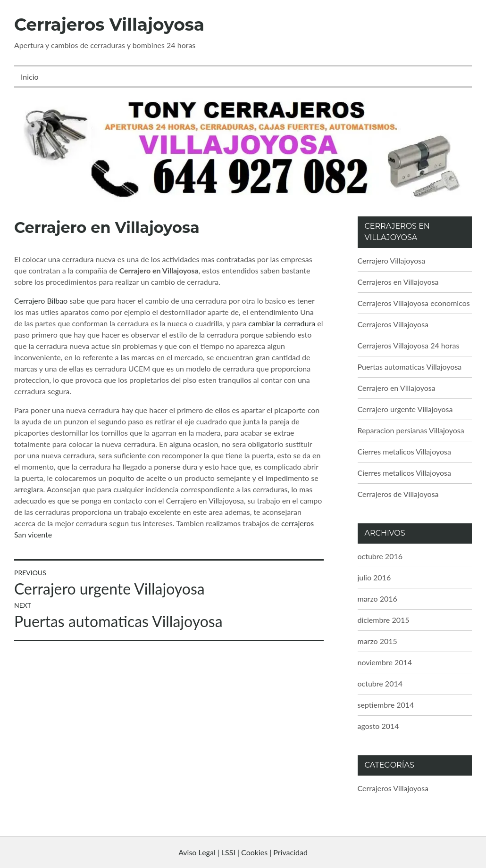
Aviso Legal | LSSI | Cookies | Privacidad (243, 852)
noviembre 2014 (385, 662)
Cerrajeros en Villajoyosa (398, 282)
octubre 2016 (380, 556)
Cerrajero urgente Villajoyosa (405, 409)
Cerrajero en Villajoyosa (397, 388)
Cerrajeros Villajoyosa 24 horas (409, 345)
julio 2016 (374, 577)
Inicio (30, 77)
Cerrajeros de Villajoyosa (398, 494)
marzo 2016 (377, 599)
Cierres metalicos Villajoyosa (404, 451)
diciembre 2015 (384, 620)
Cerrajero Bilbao (41, 301)
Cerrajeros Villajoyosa (109, 25)
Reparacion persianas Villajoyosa (411, 430)
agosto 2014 (378, 726)
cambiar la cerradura (282, 323)
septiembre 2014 (386, 705)
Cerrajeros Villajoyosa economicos (414, 303)
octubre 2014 (380, 683)
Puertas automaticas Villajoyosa (410, 367)
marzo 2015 (377, 641)
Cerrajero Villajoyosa (392, 260)
